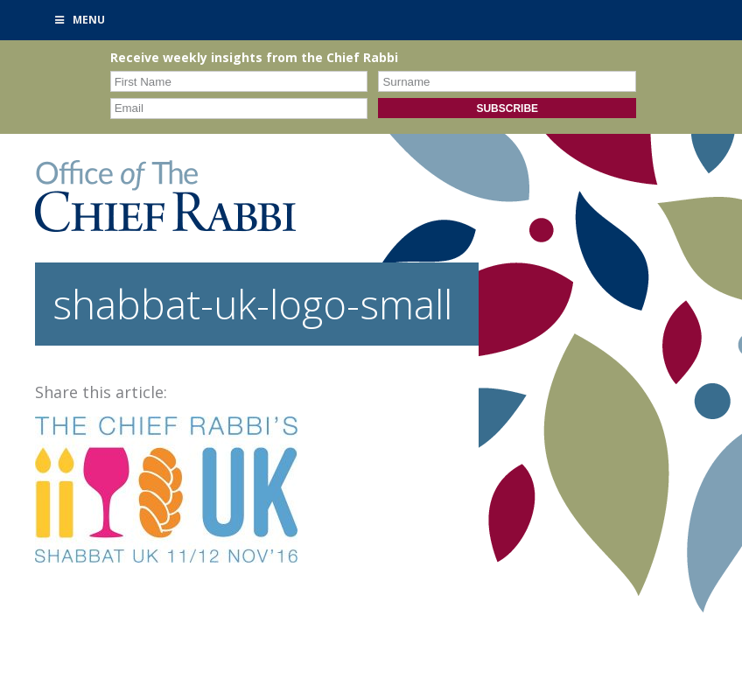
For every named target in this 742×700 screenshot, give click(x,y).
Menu (79, 20)
